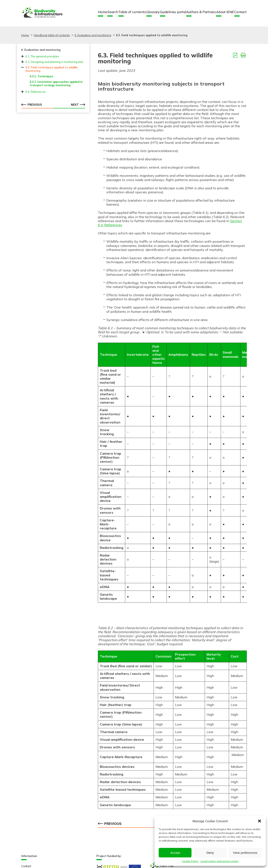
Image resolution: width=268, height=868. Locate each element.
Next (78, 105)
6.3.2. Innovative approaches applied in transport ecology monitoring (56, 83)
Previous (32, 105)
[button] (260, 821)
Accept (175, 853)
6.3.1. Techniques (41, 76)
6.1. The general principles (42, 56)
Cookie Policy (190, 861)
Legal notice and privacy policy (219, 861)
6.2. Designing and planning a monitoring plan (54, 62)
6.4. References (36, 92)
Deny (210, 853)
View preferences (245, 853)
